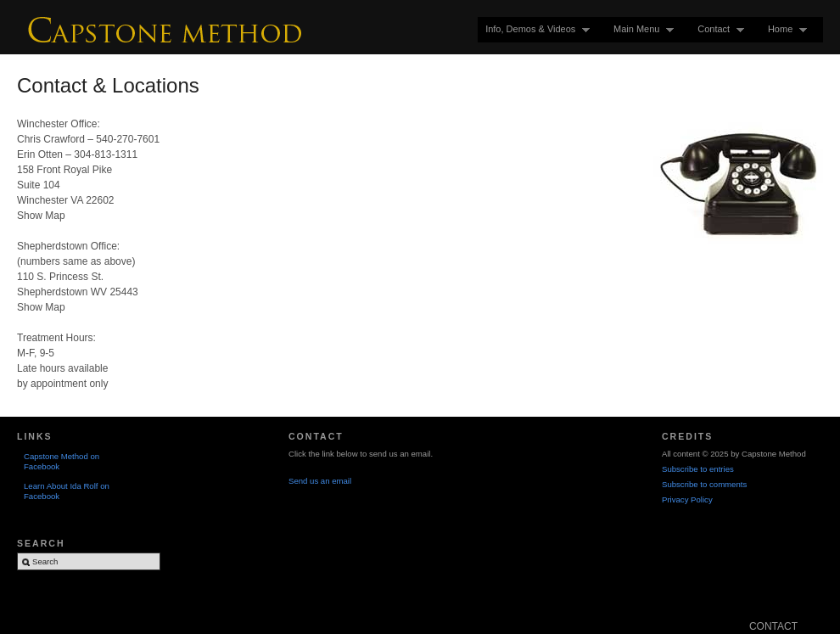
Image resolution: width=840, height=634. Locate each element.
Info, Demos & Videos (534, 29)
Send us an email (320, 481)
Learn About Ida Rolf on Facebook (67, 491)
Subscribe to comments (704, 484)
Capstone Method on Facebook (62, 461)
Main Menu (640, 29)
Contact (717, 29)
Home (784, 29)
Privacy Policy (687, 499)
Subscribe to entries (698, 469)
